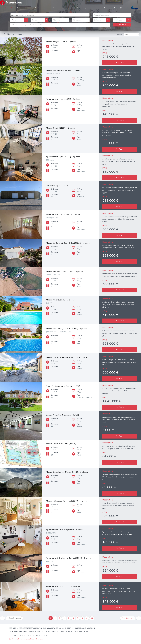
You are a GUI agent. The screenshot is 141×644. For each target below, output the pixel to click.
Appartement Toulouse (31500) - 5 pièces (65, 530)
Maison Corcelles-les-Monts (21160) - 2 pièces (67, 472)
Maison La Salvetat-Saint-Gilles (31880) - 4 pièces (68, 243)
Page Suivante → (128, 618)
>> (139, 618)
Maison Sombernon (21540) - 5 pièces (63, 70)
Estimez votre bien (25, 8)
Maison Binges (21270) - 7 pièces (61, 42)
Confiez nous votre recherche (47, 8)
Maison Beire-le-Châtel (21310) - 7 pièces (65, 271)
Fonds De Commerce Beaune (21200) (63, 386)
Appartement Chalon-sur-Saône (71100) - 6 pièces (69, 558)
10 (92, 618)
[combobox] (50, 15)
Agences (108, 8)
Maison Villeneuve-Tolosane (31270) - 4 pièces (67, 501)
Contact (77, 8)
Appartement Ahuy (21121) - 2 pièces (63, 99)
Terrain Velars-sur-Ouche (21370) (61, 444)
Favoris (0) (118, 8)
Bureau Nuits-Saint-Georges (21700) (62, 415)
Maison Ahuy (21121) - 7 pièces (60, 300)
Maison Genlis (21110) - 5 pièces (61, 128)
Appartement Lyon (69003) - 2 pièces (63, 214)
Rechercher (9, 8)
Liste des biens (29, 639)
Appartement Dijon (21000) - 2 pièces (63, 586)
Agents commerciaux (92, 8)
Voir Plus (120, 63)
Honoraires (66, 8)
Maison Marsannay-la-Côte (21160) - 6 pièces (67, 329)
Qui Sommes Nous (16, 639)
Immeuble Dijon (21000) (57, 185)
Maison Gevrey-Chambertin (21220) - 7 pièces (67, 357)
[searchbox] (50, 15)
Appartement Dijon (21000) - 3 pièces (63, 157)
